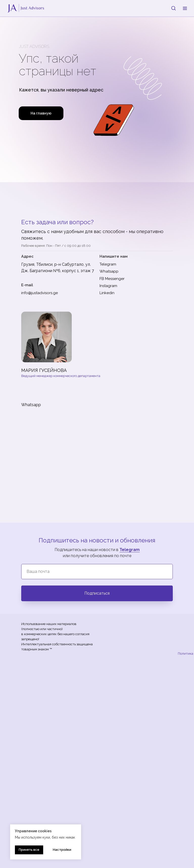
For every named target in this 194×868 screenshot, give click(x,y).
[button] (173, 8)
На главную (41, 113)
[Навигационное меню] (185, 8)
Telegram (130, 550)
